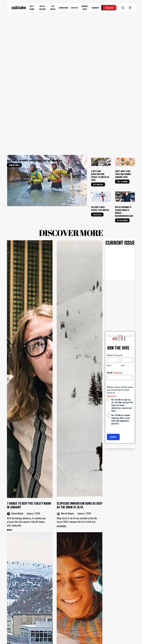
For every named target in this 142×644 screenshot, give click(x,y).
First (109, 253)
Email (115, 260)
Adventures (14, 53)
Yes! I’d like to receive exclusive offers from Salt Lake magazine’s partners (121, 307)
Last (123, 253)
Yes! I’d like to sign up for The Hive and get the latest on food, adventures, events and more (122, 293)
